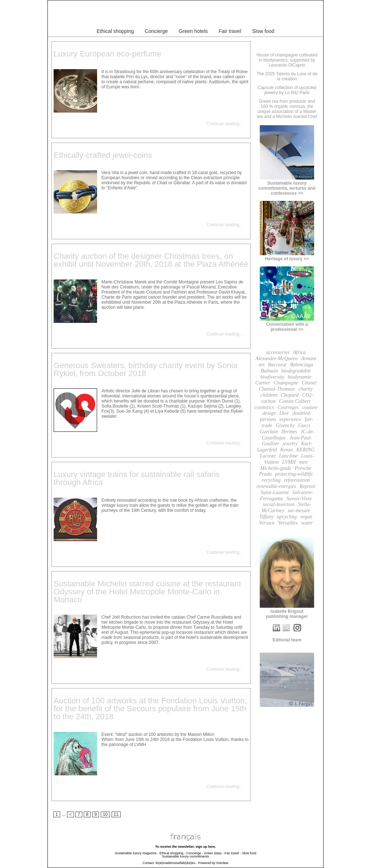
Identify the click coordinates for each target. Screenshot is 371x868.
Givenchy (285, 425)
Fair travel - (233, 853)
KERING (306, 450)
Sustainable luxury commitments (185, 856)
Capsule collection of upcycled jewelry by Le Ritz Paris (287, 90)
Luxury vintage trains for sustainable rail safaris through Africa (137, 478)
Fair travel (230, 31)
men (303, 462)
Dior (284, 413)
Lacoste (268, 456)
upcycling (287, 517)
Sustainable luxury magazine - (137, 853)
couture (310, 407)
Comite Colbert (295, 401)
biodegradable (296, 371)
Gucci (304, 425)
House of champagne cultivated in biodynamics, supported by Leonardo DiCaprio (287, 60)
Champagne (286, 383)
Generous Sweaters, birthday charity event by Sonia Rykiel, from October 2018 (146, 369)
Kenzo (286, 450)
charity (306, 389)
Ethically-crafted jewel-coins (103, 155)
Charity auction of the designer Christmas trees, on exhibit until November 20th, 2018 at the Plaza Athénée (151, 260)
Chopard (290, 395)
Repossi (308, 486)
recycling (271, 480)
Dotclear (222, 863)
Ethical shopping (115, 31)
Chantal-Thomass (277, 389)
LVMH (289, 462)
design (269, 413)
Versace (267, 523)
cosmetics (264, 407)
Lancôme (288, 456)
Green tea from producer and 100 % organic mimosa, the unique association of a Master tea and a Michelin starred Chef (287, 109)
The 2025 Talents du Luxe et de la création (287, 76)
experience (290, 419)
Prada (265, 474)
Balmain (269, 371)
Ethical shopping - (172, 853)
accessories (278, 352)
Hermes (289, 432)
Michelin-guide (276, 468)
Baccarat (277, 365)
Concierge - (195, 853)
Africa (299, 352)
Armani (309, 359)
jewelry (290, 444)
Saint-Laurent (275, 492)
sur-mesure (299, 511)
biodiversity (272, 377)
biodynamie (299, 377)
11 (116, 814)
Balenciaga (301, 365)
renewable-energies (276, 486)
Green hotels (193, 31)
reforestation (297, 480)
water (307, 523)
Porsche (303, 468)
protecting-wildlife (294, 474)
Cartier (263, 383)
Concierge (157, 31)
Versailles (288, 523)
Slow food (263, 31)
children (269, 395)
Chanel (309, 383)
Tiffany (266, 517)
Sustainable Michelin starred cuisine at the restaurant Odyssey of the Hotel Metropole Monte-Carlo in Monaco (147, 592)
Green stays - (214, 853)
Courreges (288, 407)
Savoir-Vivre (299, 499)
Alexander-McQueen (276, 359)
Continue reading (223, 124)
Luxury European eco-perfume (107, 54)
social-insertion (279, 504)
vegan (306, 517)
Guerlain (269, 432)
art (262, 365)
